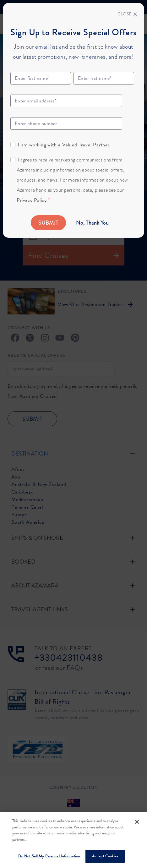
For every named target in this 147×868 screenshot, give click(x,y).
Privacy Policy (32, 200)
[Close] (127, 14)
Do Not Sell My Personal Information (49, 856)
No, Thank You (92, 223)
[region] (73, 840)
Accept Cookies (105, 856)
